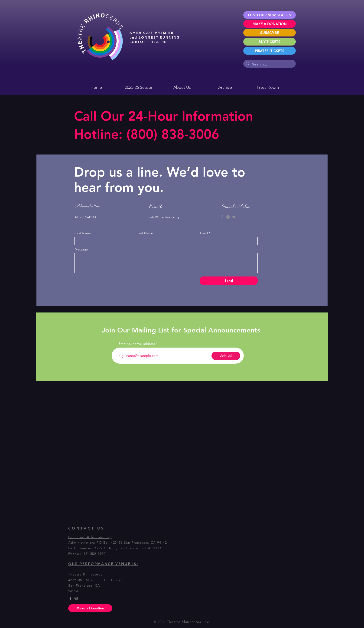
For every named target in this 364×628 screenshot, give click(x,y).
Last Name (145, 233)
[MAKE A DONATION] (270, 24)
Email (204, 233)
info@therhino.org (164, 217)
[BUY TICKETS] (270, 42)
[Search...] (269, 64)
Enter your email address (137, 344)
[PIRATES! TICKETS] (270, 51)
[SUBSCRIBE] (270, 33)
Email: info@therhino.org (90, 537)
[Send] (229, 281)
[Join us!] (226, 356)
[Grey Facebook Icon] (222, 217)
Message (81, 249)
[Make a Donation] (90, 608)
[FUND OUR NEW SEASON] (270, 15)
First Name (83, 233)
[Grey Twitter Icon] (234, 217)
